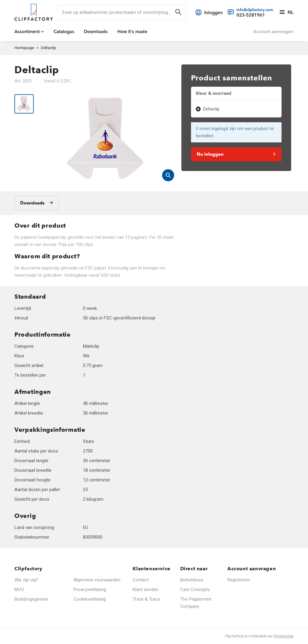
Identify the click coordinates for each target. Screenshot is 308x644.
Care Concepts (195, 590)
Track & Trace (146, 599)
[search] (122, 12)
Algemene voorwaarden (97, 580)
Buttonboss (192, 580)
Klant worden (146, 590)
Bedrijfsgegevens (31, 599)
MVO (19, 590)
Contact (141, 580)
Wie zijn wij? (26, 580)
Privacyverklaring (90, 590)
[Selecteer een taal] (283, 12)
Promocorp (284, 636)
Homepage (24, 48)
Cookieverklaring (90, 599)
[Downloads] (37, 203)
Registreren (239, 580)
